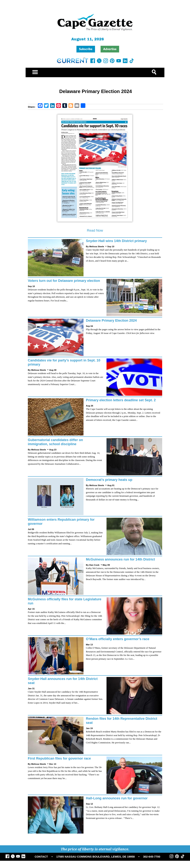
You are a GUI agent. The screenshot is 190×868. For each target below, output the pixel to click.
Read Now (95, 230)
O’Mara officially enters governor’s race (118, 639)
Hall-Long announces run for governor (117, 798)
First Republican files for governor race (59, 758)
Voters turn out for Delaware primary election (64, 281)
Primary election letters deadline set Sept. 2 (121, 400)
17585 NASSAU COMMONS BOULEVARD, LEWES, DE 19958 (95, 857)
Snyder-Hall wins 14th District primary (116, 241)
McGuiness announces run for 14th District (120, 559)
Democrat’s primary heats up (109, 480)
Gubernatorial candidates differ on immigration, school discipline (55, 442)
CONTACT (41, 857)
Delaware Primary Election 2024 (111, 321)
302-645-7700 (152, 857)
